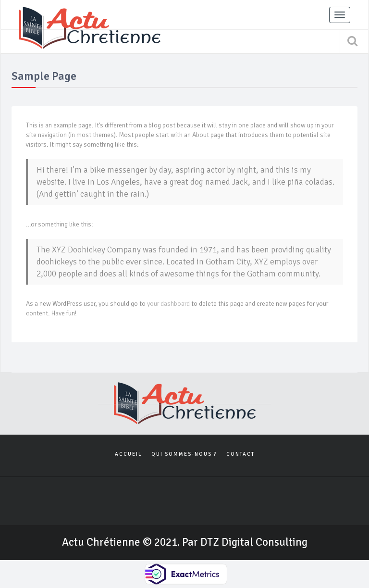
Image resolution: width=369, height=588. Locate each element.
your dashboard (168, 304)
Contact (240, 454)
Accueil (128, 454)
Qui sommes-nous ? (184, 454)
